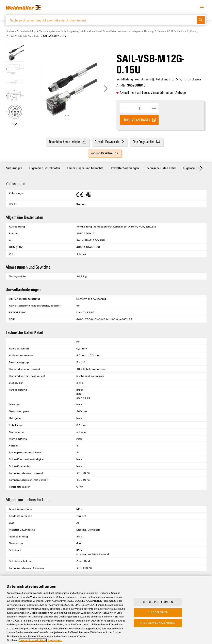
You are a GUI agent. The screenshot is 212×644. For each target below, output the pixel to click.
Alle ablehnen (158, 618)
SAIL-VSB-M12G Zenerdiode (24, 36)
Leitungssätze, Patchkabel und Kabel (83, 31)
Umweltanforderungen (124, 168)
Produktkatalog (28, 31)
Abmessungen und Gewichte (85, 168)
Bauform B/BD (165, 31)
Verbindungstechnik (50, 31)
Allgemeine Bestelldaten (44, 168)
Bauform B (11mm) (187, 31)
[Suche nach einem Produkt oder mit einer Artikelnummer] (102, 20)
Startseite (11, 31)
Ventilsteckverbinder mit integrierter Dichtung (130, 31)
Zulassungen (14, 168)
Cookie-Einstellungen (158, 607)
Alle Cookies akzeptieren (158, 628)
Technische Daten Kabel (161, 168)
